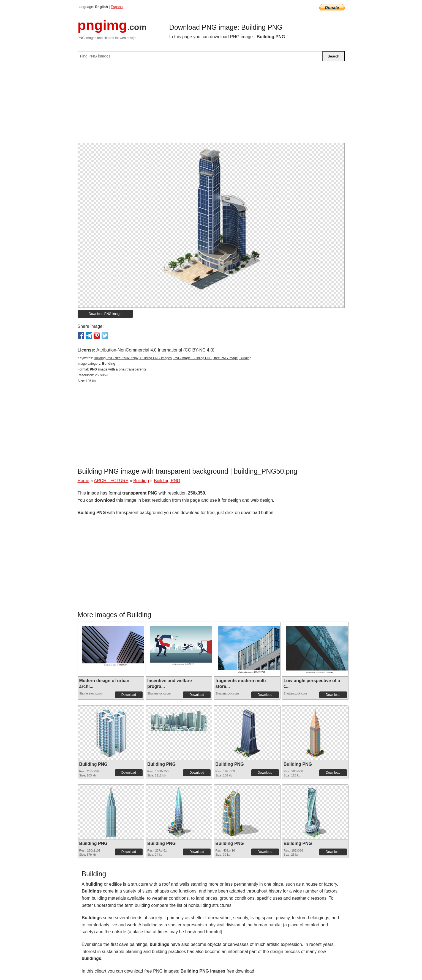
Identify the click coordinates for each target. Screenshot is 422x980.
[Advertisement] (211, 104)
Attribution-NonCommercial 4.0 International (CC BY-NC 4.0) (155, 350)
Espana (117, 7)
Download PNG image (105, 314)
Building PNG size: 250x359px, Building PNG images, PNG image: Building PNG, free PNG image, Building (173, 358)
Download (129, 695)
